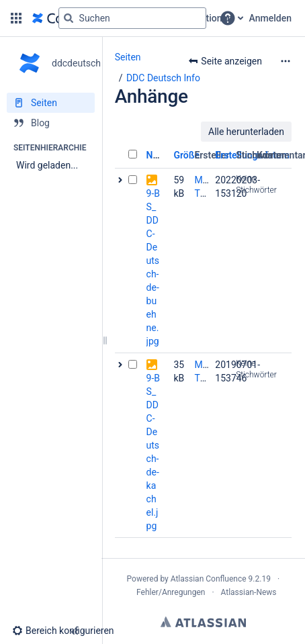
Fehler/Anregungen (171, 592)
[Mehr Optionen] (286, 61)
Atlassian (203, 622)
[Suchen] (69, 18)
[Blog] (51, 123)
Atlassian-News (249, 592)
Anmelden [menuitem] (270, 18)
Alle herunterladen (246, 132)
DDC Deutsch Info (163, 78)
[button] (16, 18)
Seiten (128, 57)
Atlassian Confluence (209, 579)
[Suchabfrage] (132, 18)
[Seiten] (51, 103)
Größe (186, 155)
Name (159, 155)
